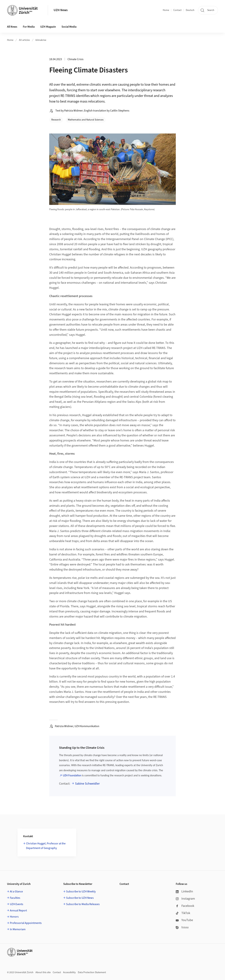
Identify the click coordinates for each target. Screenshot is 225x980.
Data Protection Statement (92, 972)
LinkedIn (184, 891)
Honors (14, 917)
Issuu (182, 927)
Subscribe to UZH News (80, 898)
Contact (177, 10)
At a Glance (16, 892)
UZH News (61, 10)
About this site (43, 972)
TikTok (183, 913)
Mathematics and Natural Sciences (86, 120)
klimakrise (41, 40)
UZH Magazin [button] (48, 27)
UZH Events (17, 904)
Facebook (185, 906)
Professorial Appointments (26, 923)
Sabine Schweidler (87, 784)
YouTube (184, 920)
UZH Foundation (72, 775)
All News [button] (12, 27)
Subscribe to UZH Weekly (81, 892)
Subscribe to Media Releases (83, 904)
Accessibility (69, 972)
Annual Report (18, 911)
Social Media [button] (69, 27)
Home (166, 10)
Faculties (15, 898)
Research (56, 120)
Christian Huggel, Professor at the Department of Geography (46, 846)
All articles (24, 40)
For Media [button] (29, 27)
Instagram (185, 899)
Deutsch (190, 10)
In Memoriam (18, 929)
